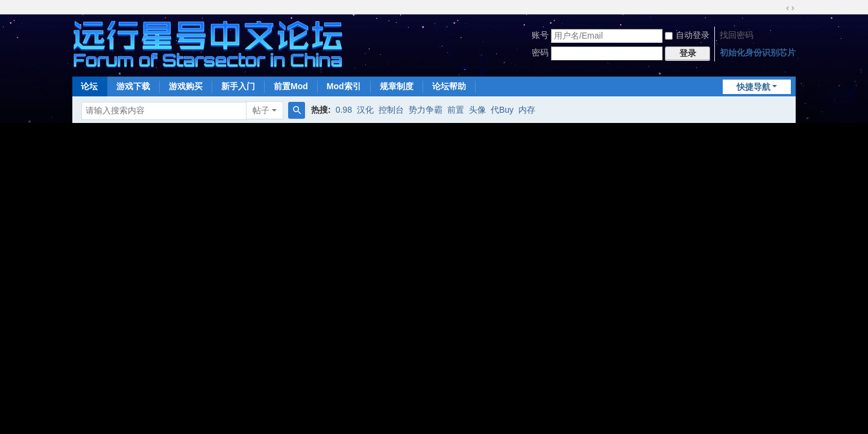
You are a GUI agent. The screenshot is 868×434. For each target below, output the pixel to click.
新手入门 (238, 86)
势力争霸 (426, 110)
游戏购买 (186, 86)
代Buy (502, 110)
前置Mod (291, 86)
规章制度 (397, 86)
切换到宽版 (790, 8)
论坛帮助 (449, 86)
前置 (456, 110)
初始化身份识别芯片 (758, 52)
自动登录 (687, 35)
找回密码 (737, 35)
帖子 (261, 110)
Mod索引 (344, 86)
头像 (477, 110)
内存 (527, 110)
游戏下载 (133, 86)
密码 (540, 52)
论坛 (89, 86)
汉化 (365, 110)
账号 (540, 35)
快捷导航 (753, 87)
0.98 (344, 110)
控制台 (391, 110)
